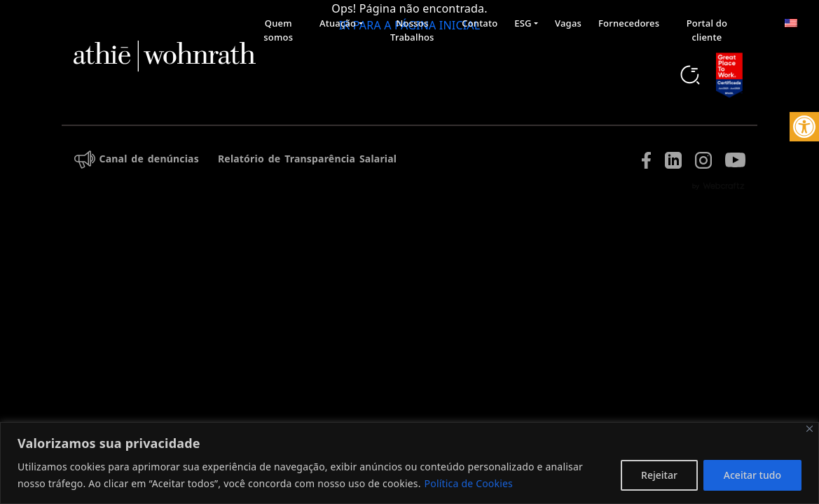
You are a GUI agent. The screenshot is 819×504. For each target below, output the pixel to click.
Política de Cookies (469, 483)
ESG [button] (523, 23)
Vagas (568, 23)
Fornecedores (629, 23)
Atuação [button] (338, 23)
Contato (480, 23)
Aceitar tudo (752, 475)
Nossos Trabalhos (412, 30)
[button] (804, 127)
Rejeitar (659, 475)
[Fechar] (810, 429)
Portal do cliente (707, 30)
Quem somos (278, 30)
